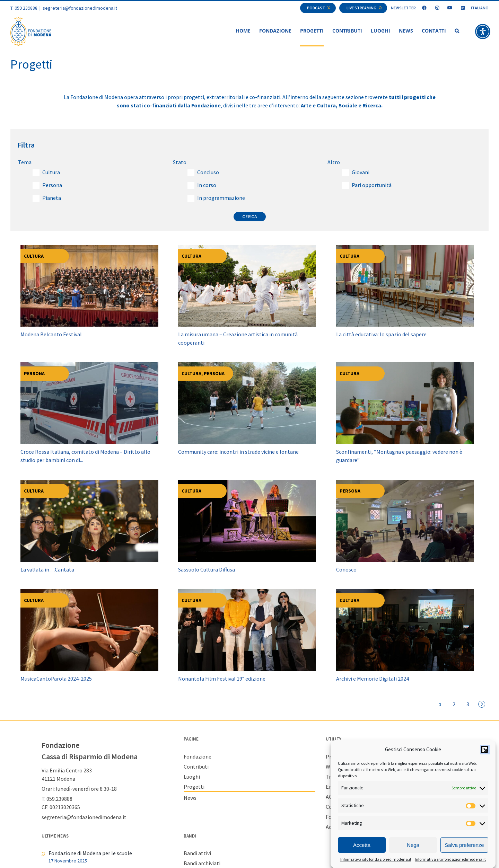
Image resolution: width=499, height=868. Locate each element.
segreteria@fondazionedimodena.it (80, 8)
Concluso (208, 172)
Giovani (361, 172)
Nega (413, 845)
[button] (485, 750)
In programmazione (221, 198)
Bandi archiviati (202, 863)
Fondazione (198, 756)
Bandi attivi (197, 853)
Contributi (196, 767)
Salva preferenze (464, 845)
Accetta (362, 845)
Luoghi (192, 777)
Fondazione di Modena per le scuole (90, 853)
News (190, 798)
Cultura (51, 172)
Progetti (194, 787)
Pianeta (52, 198)
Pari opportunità (372, 185)
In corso (207, 185)
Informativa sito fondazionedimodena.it (376, 860)
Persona (52, 185)
